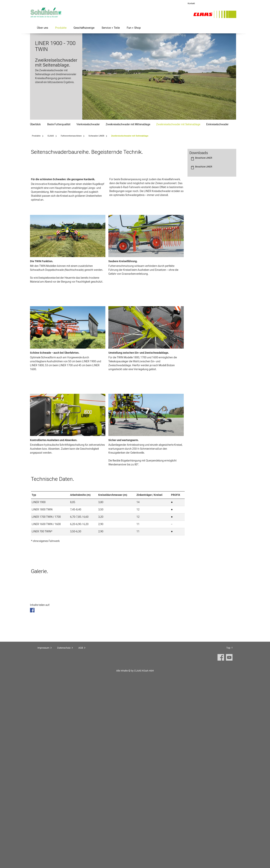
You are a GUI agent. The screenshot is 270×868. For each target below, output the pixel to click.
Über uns (42, 28)
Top (228, 832)
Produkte (61, 28)
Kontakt (191, 3)
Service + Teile (111, 28)
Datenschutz (64, 832)
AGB (81, 832)
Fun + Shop (134, 28)
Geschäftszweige (84, 28)
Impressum (43, 832)
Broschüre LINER (204, 158)
